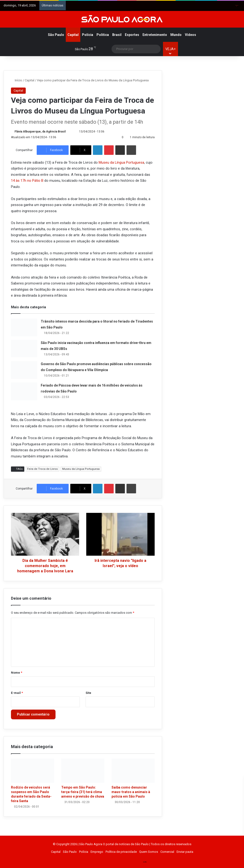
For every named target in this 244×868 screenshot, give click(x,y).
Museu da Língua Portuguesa (121, 162)
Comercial (167, 852)
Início (17, 80)
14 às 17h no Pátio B (28, 181)
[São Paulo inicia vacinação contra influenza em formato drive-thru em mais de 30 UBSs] (24, 349)
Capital (73, 35)
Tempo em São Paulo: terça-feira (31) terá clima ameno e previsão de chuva (83, 792)
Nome (17, 673)
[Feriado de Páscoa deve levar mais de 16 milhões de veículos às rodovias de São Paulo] (24, 391)
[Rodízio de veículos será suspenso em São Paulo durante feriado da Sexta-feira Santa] (33, 771)
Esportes (132, 35)
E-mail (17, 693)
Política (103, 35)
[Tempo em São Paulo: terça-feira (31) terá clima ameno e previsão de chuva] (83, 771)
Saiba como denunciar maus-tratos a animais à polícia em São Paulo (131, 792)
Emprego (97, 852)
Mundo (176, 35)
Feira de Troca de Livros (42, 469)
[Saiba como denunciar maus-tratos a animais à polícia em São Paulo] (133, 771)
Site (88, 693)
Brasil (117, 35)
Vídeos (191, 35)
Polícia (88, 35)
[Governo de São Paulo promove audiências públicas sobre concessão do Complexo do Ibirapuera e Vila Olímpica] (24, 370)
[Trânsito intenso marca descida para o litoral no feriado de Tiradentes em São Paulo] (24, 327)
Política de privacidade (121, 852)
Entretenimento (155, 35)
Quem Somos (149, 852)
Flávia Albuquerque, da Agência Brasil (40, 132)
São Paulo (56, 35)
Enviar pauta (185, 852)
